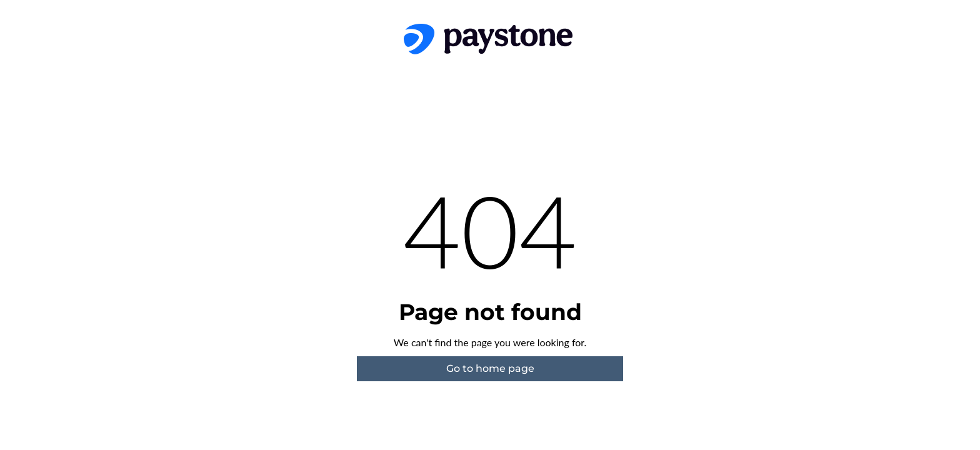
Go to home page (490, 368)
